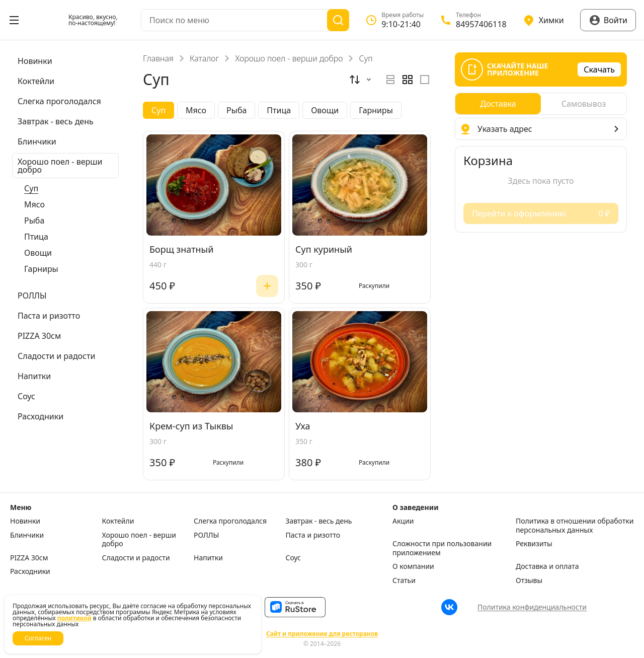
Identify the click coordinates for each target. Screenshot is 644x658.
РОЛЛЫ (206, 535)
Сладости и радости (136, 558)
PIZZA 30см (29, 558)
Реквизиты (534, 544)
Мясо (34, 204)
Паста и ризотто (313, 535)
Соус (293, 558)
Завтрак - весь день (319, 521)
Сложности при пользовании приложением (442, 548)
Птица (36, 237)
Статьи (404, 580)
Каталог (204, 58)
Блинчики (27, 535)
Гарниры (41, 269)
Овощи (38, 253)
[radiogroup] (408, 80)
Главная (158, 58)
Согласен (38, 638)
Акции (403, 521)
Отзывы (529, 580)
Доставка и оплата (547, 566)
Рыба (34, 221)
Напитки (208, 558)
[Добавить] (267, 286)
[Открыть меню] (14, 20)
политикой (74, 618)
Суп (31, 188)
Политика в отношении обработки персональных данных (575, 525)
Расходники (30, 571)
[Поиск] (338, 20)
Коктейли (118, 521)
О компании (413, 566)
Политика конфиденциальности (532, 607)
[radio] (390, 80)
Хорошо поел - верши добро (289, 58)
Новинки (25, 521)
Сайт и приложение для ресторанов (322, 634)
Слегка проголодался (230, 521)
